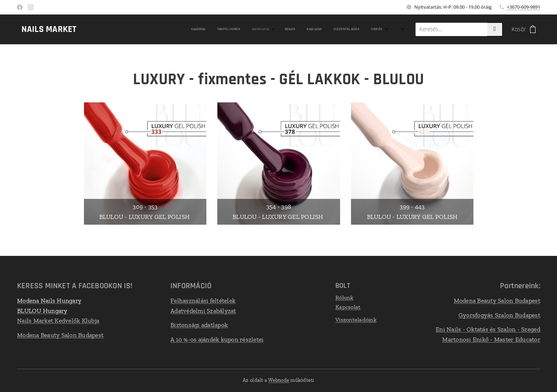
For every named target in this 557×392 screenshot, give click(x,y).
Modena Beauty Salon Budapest (60, 335)
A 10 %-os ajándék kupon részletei (217, 339)
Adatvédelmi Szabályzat (203, 310)
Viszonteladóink (356, 320)
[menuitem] (253, 29)
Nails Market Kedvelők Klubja (58, 320)
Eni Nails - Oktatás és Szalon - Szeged (488, 329)
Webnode (279, 380)
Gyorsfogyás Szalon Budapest (499, 315)
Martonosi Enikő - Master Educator (491, 339)
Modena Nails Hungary (49, 301)
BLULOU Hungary (42, 310)
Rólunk (344, 297)
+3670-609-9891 (524, 7)
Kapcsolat (348, 307)
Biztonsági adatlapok (199, 325)
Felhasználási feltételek (203, 301)
